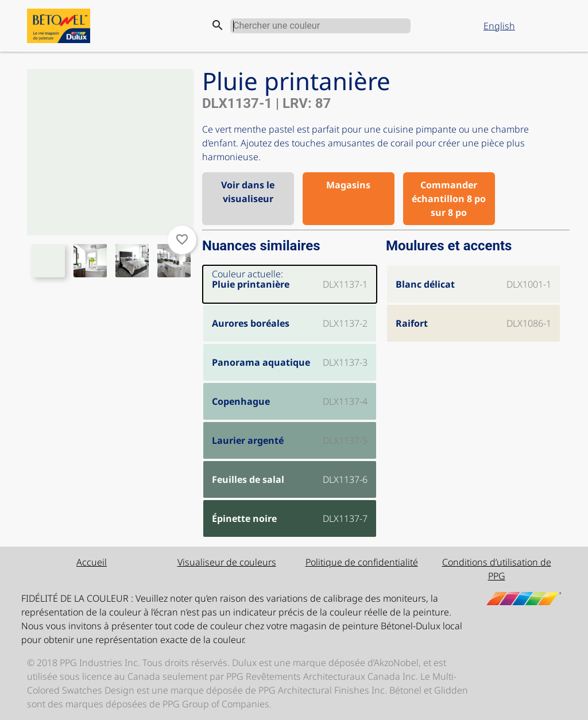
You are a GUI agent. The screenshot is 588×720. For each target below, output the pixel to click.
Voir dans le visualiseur (248, 192)
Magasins (348, 185)
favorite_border (182, 239)
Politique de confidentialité (362, 562)
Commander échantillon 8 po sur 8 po (449, 199)
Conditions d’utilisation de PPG (497, 569)
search (218, 25)
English (499, 26)
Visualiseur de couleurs (227, 562)
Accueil (92, 562)
